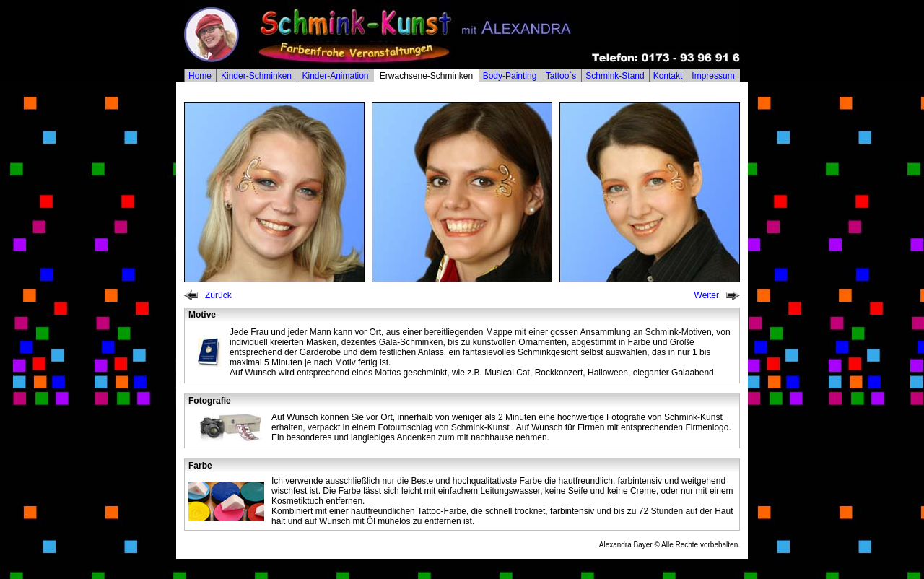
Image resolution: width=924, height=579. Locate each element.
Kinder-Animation (335, 76)
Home (200, 76)
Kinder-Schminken (256, 76)
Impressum (713, 76)
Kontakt (668, 76)
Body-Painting (510, 76)
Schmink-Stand (615, 76)
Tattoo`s (561, 76)
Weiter (707, 295)
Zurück (218, 295)
